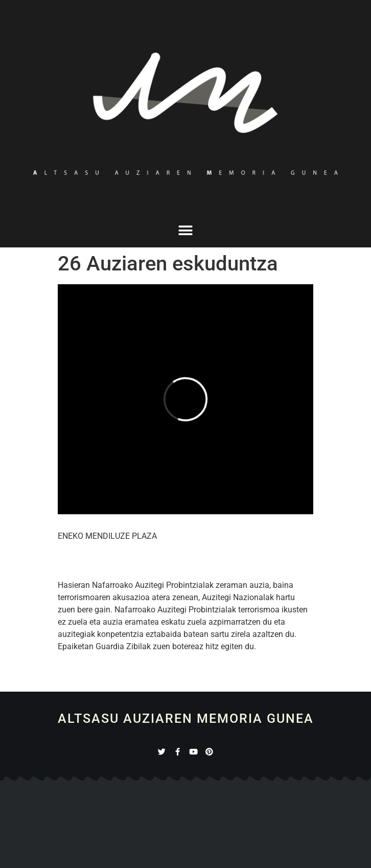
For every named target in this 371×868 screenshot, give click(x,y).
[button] (186, 231)
